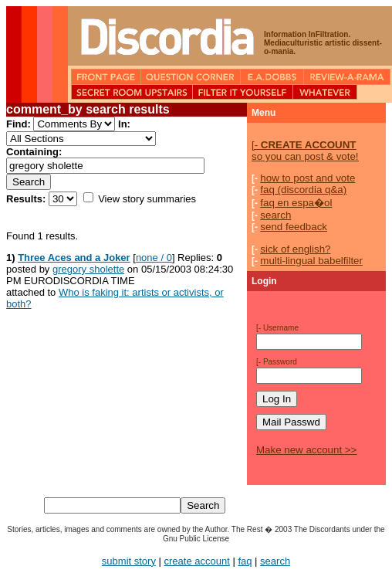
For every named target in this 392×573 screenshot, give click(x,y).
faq (245, 561)
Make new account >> (306, 450)
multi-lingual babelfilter (311, 261)
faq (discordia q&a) (303, 190)
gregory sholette (88, 269)
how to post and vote (308, 178)
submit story (129, 561)
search (275, 215)
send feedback (294, 227)
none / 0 (154, 258)
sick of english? (295, 249)
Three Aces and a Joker (74, 258)
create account (197, 561)
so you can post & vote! (305, 151)
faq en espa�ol (296, 203)
